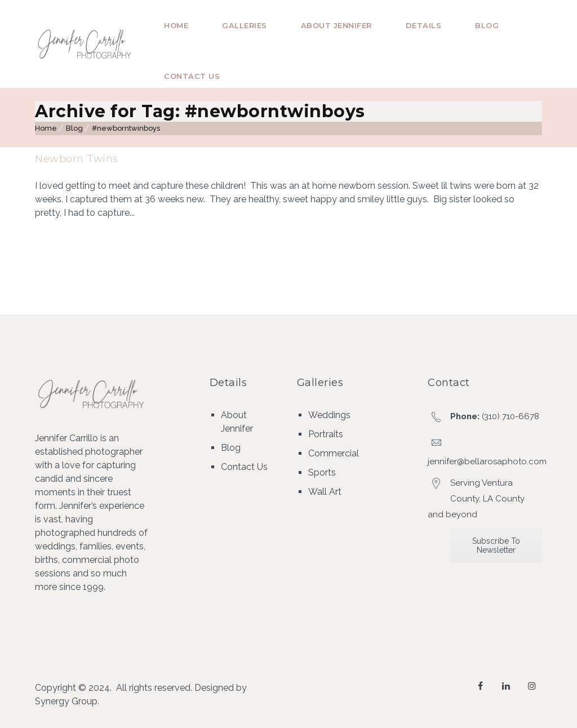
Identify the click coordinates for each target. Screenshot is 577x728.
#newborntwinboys (126, 128)
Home (176, 25)
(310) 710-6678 (511, 416)
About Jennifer (336, 25)
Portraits (326, 434)
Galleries (245, 25)
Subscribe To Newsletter (496, 545)
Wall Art (325, 492)
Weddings (329, 415)
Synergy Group (66, 701)
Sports (322, 472)
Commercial (334, 453)
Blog (487, 25)
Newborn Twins (77, 159)
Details (424, 25)
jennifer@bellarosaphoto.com (487, 461)
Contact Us (192, 76)
